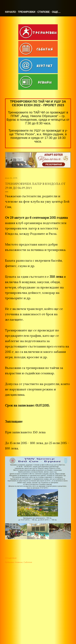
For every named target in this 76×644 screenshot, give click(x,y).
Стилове (44, 12)
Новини (19, 562)
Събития (28, 562)
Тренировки (27, 12)
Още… (56, 12)
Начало (10, 12)
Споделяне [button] (11, 558)
